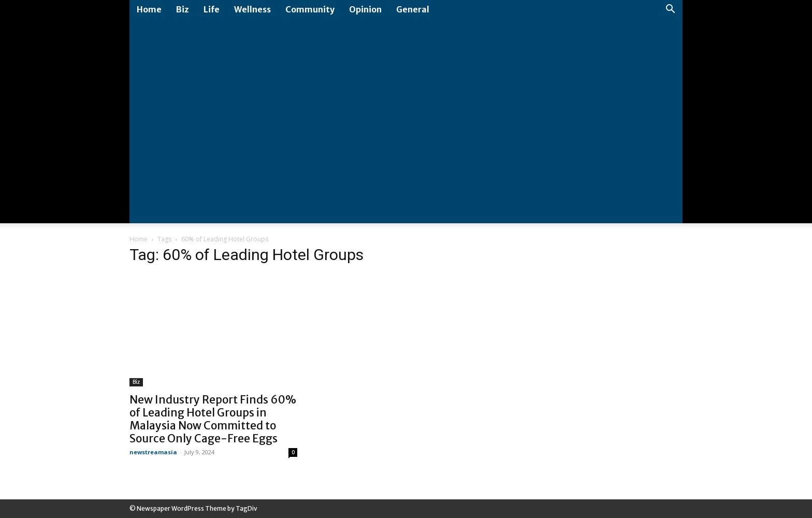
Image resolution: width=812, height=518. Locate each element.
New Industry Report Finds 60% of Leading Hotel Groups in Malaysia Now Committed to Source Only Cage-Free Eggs (213, 419)
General (413, 9)
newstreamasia (153, 452)
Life (212, 9)
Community (310, 9)
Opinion (365, 9)
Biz (183, 9)
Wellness (252, 9)
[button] (670, 10)
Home (149, 9)
